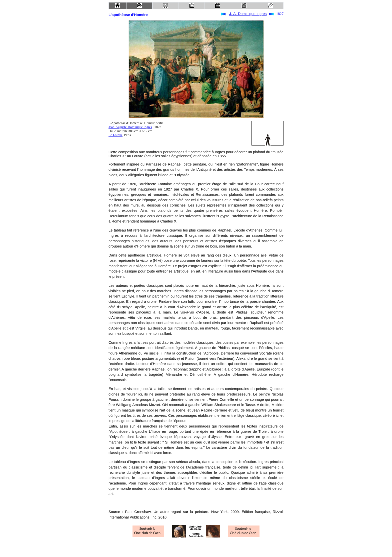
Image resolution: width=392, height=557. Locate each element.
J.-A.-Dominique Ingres (248, 14)
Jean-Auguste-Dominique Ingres (130, 127)
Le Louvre (115, 135)
